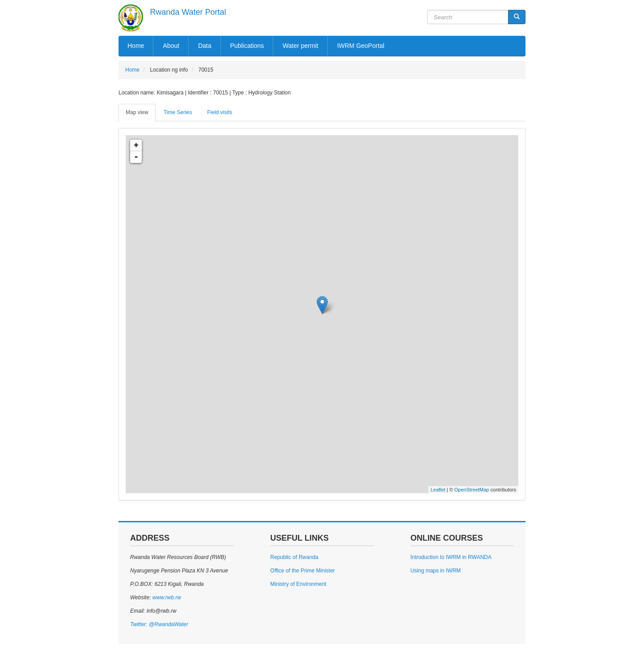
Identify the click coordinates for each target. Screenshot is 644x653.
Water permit (301, 46)
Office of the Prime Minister (303, 571)
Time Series (178, 112)
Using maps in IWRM (436, 571)
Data (205, 46)
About (171, 46)
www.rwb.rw (166, 598)
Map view (137, 112)
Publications (247, 46)
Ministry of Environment (298, 584)
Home (136, 46)
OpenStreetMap (472, 490)
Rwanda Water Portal (188, 12)
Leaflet (438, 490)
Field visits (220, 112)
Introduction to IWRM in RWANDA (451, 557)
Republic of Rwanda (294, 557)
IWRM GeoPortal (361, 46)
